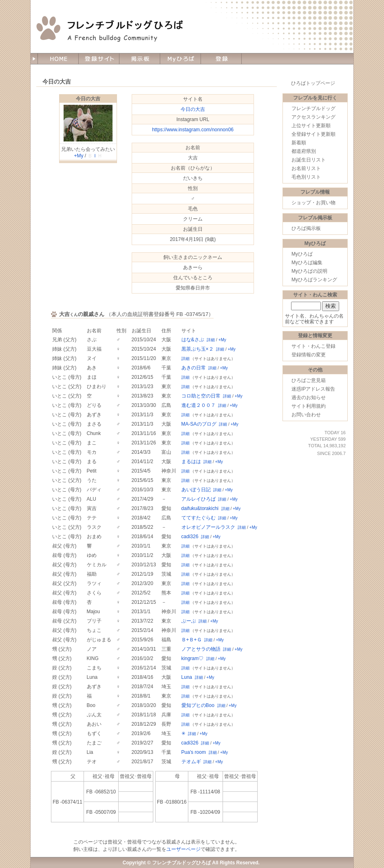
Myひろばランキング (314, 280)
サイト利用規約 (309, 406)
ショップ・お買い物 (313, 203)
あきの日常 (194, 368)
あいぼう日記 (196, 490)
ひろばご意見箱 (309, 380)
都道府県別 (304, 151)
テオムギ (191, 762)
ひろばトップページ (313, 83)
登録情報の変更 (309, 355)
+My (78, 156)
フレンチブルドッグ (313, 108)
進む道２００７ (199, 405)
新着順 (299, 143)
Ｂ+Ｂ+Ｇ (192, 640)
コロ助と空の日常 (201, 396)
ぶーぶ (189, 621)
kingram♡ (193, 658)
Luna (187, 677)
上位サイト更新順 (311, 126)
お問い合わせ (306, 415)
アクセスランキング (313, 117)
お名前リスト (306, 168)
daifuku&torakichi (200, 508)
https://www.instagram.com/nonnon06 (193, 130)
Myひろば (302, 254)
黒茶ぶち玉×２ (198, 349)
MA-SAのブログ (199, 424)
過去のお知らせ (309, 398)
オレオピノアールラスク (208, 527)
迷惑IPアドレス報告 (313, 389)
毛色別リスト (306, 177)
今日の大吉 (88, 99)
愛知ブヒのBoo (198, 705)
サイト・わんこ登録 (313, 346)
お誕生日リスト (309, 160)
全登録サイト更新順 (313, 134)
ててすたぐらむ (199, 518)
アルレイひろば (199, 499)
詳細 (211, 340)
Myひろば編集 (307, 263)
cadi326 (190, 537)
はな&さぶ (193, 340)
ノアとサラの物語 (201, 649)
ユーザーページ (183, 849)
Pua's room (194, 752)
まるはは (191, 462)
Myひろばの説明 (309, 271)
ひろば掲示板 (306, 228)
